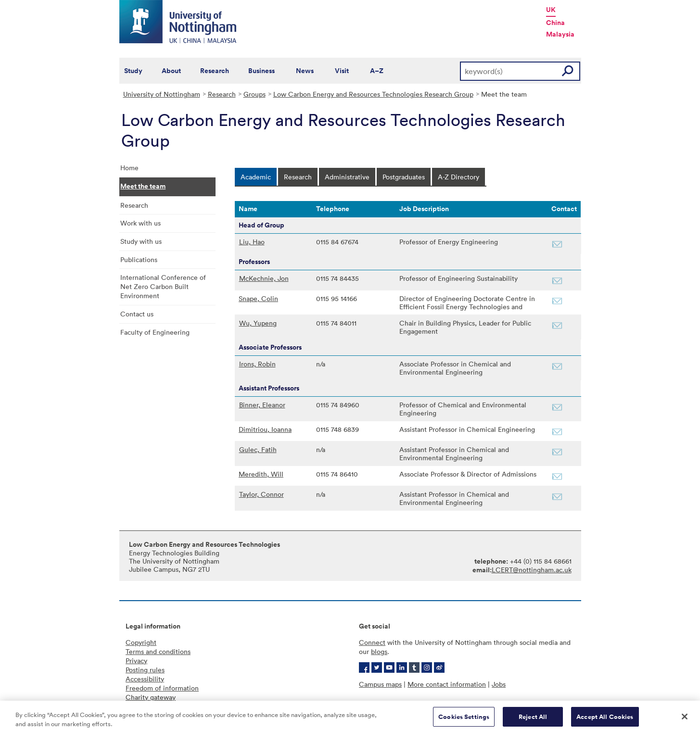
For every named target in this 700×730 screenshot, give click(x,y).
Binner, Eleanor (262, 405)
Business (261, 71)
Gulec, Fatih (258, 449)
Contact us (137, 314)
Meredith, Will (261, 474)
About (171, 71)
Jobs (499, 684)
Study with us (141, 241)
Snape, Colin (258, 298)
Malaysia (560, 34)
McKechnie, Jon (264, 278)
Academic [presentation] (256, 177)
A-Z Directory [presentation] (458, 177)
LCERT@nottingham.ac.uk (532, 570)
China (555, 23)
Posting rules (145, 670)
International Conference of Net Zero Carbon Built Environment (163, 286)
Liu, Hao (252, 242)
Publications (139, 259)
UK (551, 10)
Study (133, 71)
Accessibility (145, 679)
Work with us (140, 223)
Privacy (136, 661)
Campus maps (380, 684)
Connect (372, 642)
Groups (255, 94)
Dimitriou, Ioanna (265, 429)
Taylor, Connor (261, 494)
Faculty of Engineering (155, 332)
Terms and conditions (158, 651)
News (305, 71)
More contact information (447, 684)
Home (129, 168)
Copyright (141, 642)
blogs (379, 651)
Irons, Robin (257, 364)
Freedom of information (162, 688)
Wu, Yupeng (258, 323)
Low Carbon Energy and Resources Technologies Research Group (373, 94)
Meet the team (143, 186)
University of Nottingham (162, 94)
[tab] (256, 177)
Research (215, 71)
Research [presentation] (298, 177)
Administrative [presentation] (347, 177)
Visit (342, 71)
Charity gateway (151, 697)
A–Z (377, 71)
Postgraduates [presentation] (404, 177)
